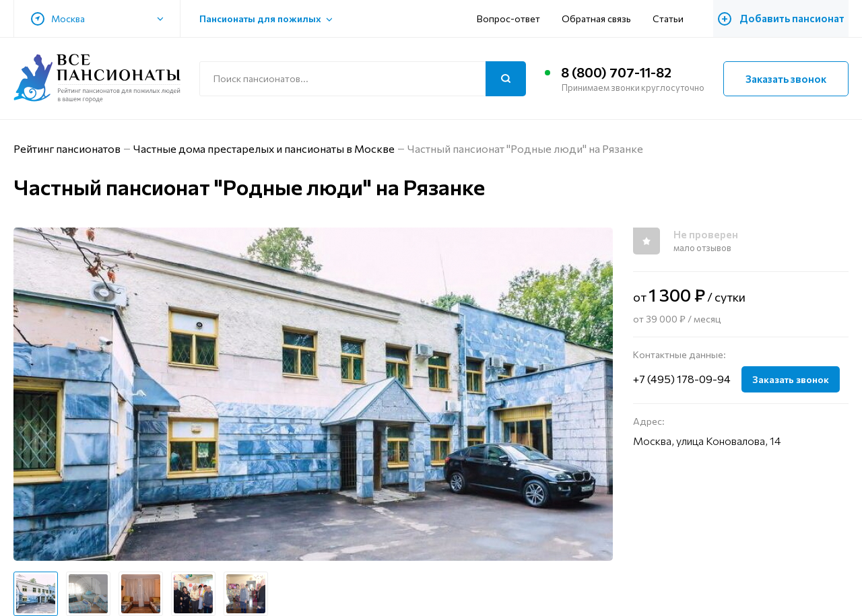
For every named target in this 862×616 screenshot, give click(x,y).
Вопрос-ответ (515, 19)
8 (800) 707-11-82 (617, 73)
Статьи (675, 19)
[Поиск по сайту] (363, 79)
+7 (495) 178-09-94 (682, 379)
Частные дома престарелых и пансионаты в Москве (265, 148)
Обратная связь (603, 19)
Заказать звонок (786, 79)
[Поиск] (506, 79)
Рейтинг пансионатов (67, 148)
